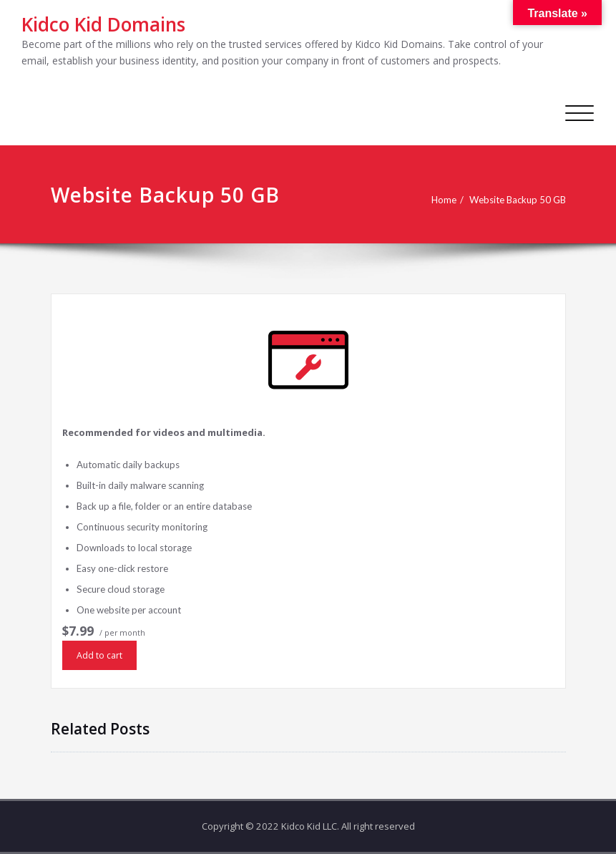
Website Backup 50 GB (518, 200)
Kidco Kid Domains (103, 24)
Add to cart (99, 655)
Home (444, 200)
